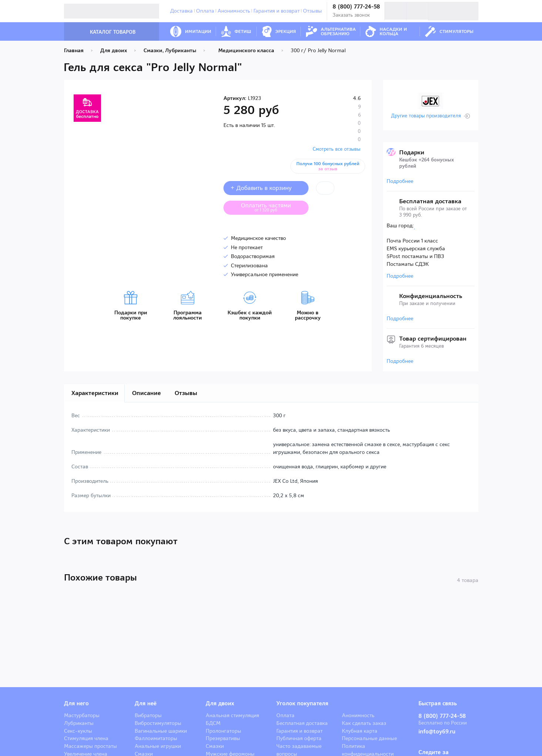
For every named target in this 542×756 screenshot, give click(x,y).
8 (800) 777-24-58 (356, 7)
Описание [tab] (147, 393)
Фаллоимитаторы (156, 738)
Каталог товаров (105, 32)
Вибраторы (148, 715)
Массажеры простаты (90, 746)
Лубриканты (79, 723)
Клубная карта (360, 731)
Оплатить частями (272, 207)
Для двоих (220, 703)
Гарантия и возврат (277, 11)
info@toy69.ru (437, 732)
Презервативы (223, 738)
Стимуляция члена (86, 738)
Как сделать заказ (364, 723)
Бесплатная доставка (302, 723)
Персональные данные (369, 738)
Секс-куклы (78, 731)
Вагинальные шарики (161, 731)
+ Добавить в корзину (266, 188)
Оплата (205, 11)
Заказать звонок (351, 15)
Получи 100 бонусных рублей (329, 166)
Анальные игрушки (158, 746)
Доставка (181, 11)
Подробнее (400, 181)
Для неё (146, 703)
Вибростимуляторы (158, 723)
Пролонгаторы (223, 731)
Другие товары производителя (426, 116)
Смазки (215, 746)
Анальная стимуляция (232, 715)
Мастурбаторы (82, 715)
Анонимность (234, 11)
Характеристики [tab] (95, 393)
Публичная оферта (299, 738)
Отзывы (312, 11)
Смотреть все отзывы (336, 149)
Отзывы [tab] (186, 393)
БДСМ (213, 723)
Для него (76, 703)
